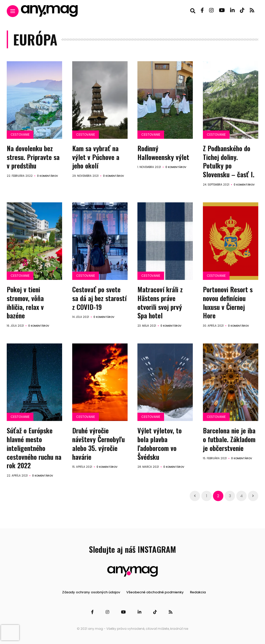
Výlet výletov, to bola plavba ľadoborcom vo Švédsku (160, 443)
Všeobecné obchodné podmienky (155, 592)
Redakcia (198, 592)
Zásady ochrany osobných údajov (91, 592)
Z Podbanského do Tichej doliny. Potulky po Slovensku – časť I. (229, 161)
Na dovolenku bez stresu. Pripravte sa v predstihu (33, 157)
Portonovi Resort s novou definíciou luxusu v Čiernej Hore (228, 302)
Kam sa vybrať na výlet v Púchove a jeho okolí (96, 157)
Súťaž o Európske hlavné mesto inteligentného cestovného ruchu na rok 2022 (34, 448)
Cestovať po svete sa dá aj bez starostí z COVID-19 (99, 298)
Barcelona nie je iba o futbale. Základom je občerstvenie (229, 439)
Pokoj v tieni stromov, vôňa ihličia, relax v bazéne (25, 302)
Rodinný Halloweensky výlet (163, 153)
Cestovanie (20, 135)
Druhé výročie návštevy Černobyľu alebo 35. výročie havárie (98, 443)
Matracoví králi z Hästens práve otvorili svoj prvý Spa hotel (160, 302)
